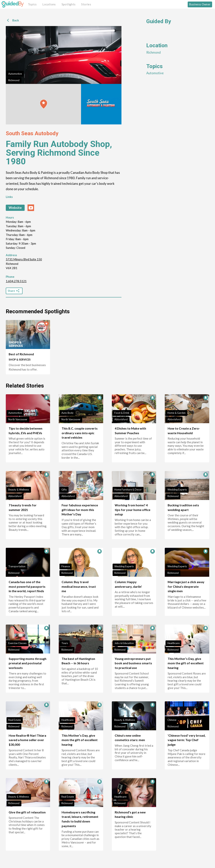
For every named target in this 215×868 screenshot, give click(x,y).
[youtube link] (31, 208)
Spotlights (69, 4)
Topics (32, 4)
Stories (86, 4)
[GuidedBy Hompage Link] (13, 4)
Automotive (15, 74)
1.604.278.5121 (16, 281)
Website (15, 208)
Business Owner (200, 4)
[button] (44, 104)
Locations (49, 4)
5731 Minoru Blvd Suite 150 (24, 259)
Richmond (14, 80)
